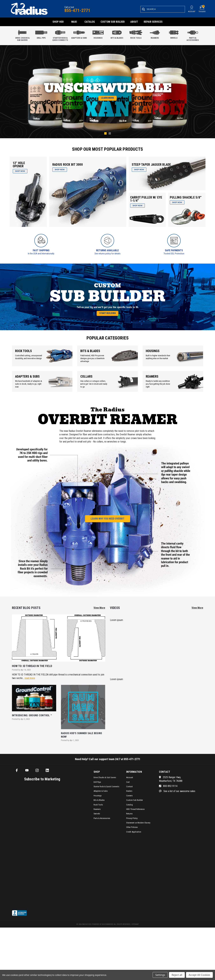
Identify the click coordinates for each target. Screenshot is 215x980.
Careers (129, 802)
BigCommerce (108, 931)
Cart (128, 788)
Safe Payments (174, 250)
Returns (129, 820)
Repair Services (153, 22)
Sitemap (135, 931)
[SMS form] (39, 852)
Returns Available (107, 250)
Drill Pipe (41, 34)
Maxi (74, 22)
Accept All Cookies (199, 975)
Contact (129, 793)
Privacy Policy (132, 824)
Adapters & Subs (79, 34)
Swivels (174, 34)
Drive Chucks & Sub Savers (22, 35)
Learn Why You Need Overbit (108, 525)
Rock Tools (136, 34)
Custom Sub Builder (113, 22)
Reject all (177, 975)
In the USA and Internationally (41, 254)
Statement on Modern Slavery (138, 829)
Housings (98, 34)
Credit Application (134, 838)
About (134, 22)
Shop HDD (58, 22)
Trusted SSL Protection (174, 254)
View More (99, 614)
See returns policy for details (107, 254)
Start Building (108, 318)
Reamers (155, 34)
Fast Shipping (41, 250)
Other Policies (132, 834)
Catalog (90, 22)
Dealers (129, 797)
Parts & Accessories (193, 35)
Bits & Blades (117, 34)
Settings (160, 975)
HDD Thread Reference (135, 816)
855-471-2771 (77, 10)
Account (130, 784)
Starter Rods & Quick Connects (60, 35)
